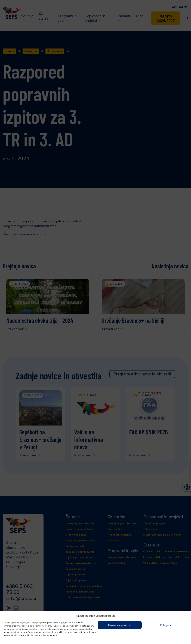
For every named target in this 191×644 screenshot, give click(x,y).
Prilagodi (165, 625)
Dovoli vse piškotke (120, 625)
